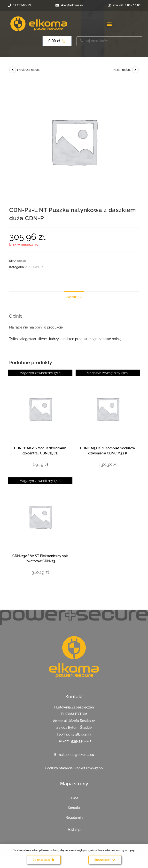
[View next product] (135, 70)
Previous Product (28, 70)
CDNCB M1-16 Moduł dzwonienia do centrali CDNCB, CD (40, 451)
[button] (109, 24)
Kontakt (74, 808)
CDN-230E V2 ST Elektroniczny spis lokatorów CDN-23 (40, 558)
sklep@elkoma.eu (80, 755)
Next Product (122, 70)
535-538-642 (81, 741)
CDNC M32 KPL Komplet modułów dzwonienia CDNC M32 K (108, 451)
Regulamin (74, 817)
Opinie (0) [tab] (74, 297)
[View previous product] (13, 70)
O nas (74, 798)
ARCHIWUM (34, 267)
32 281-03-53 (81, 734)
